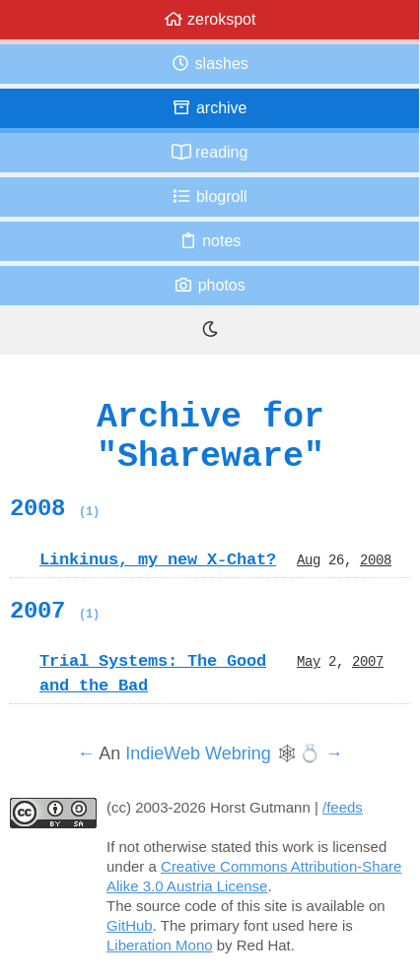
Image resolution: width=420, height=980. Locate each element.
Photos (209, 285)
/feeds (343, 807)
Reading (210, 152)
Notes (210, 241)
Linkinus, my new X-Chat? (158, 559)
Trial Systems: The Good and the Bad (153, 673)
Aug (309, 559)
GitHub (130, 925)
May (309, 661)
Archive (209, 108)
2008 (55, 508)
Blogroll (209, 196)
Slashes (210, 64)
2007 (55, 611)
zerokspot (210, 19)
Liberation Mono (160, 945)
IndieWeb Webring (198, 753)
